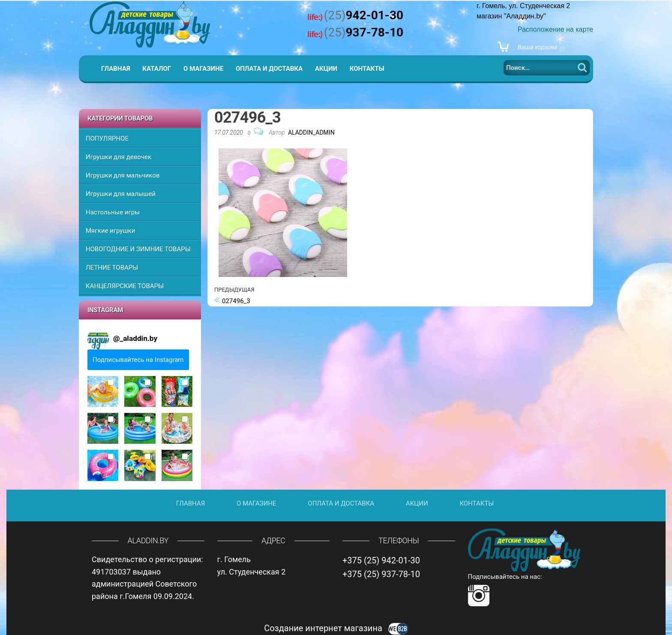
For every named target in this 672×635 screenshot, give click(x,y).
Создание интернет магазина (336, 628)
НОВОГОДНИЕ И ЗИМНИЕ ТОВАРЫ (138, 249)
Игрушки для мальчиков (123, 175)
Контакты (367, 69)
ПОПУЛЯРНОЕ (107, 138)
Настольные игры (113, 212)
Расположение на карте (555, 29)
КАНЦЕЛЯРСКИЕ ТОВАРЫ (125, 286)
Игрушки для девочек (118, 157)
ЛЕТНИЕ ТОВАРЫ (112, 268)
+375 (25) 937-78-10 (381, 574)
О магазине (203, 69)
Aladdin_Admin (311, 132)
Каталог (157, 69)
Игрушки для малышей (121, 194)
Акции (326, 69)
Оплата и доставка (269, 69)
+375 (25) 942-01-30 (381, 560)
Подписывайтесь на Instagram (138, 360)
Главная (116, 69)
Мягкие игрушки (110, 231)
